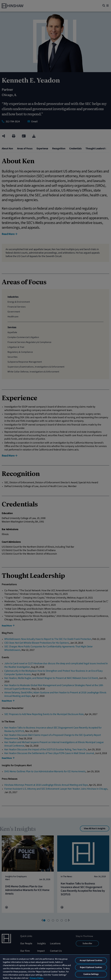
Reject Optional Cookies (91, 967)
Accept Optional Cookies (91, 960)
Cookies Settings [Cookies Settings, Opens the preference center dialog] (91, 974)
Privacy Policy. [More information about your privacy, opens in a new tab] (37, 978)
